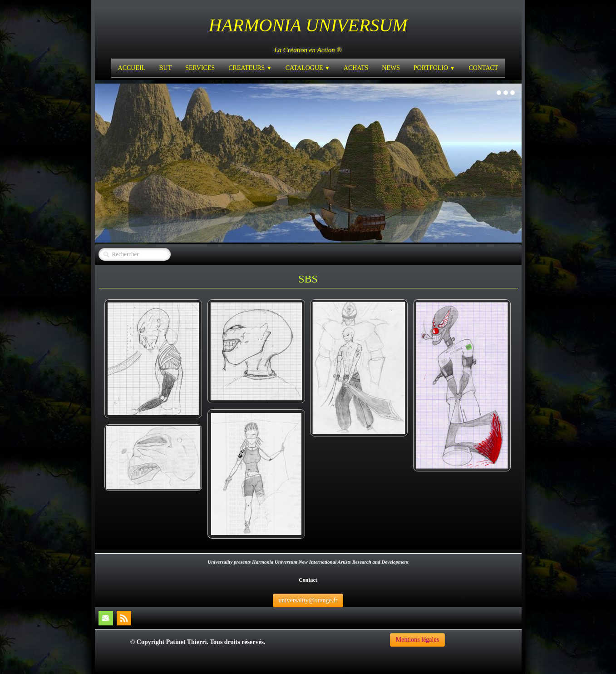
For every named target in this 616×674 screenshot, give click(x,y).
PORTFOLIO (434, 68)
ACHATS (356, 68)
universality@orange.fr (308, 600)
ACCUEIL (132, 68)
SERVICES (200, 68)
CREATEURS (250, 68)
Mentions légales (417, 640)
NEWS (391, 68)
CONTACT (483, 68)
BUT (165, 68)
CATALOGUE (308, 68)
